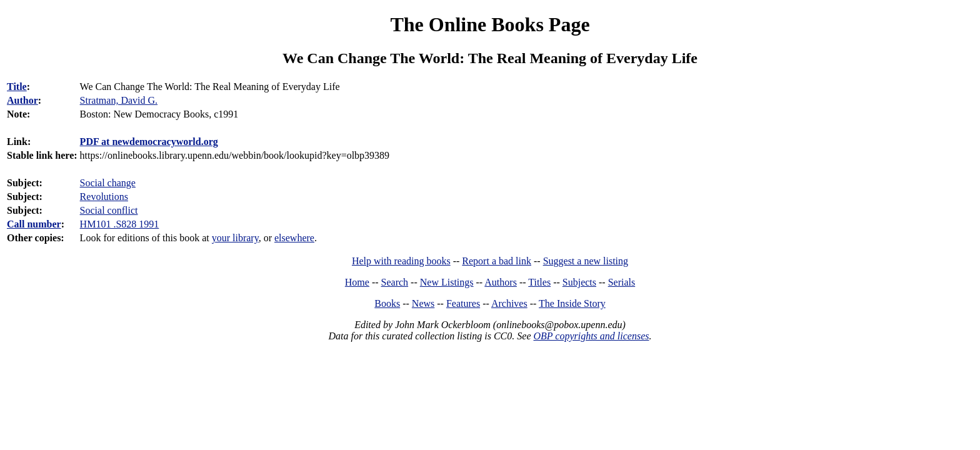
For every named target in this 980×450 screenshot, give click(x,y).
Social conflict (109, 210)
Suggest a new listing (586, 261)
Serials (622, 282)
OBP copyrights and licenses (591, 336)
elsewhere (294, 238)
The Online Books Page (490, 24)
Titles (539, 282)
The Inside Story (572, 303)
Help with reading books (401, 261)
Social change (108, 183)
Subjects (579, 282)
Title (17, 87)
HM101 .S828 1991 (120, 224)
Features (463, 303)
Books (387, 303)
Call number (34, 224)
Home (357, 282)
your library (235, 238)
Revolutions (104, 197)
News (423, 303)
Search (395, 282)
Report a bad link (497, 261)
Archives (509, 303)
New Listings (447, 282)
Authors (501, 282)
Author (22, 100)
